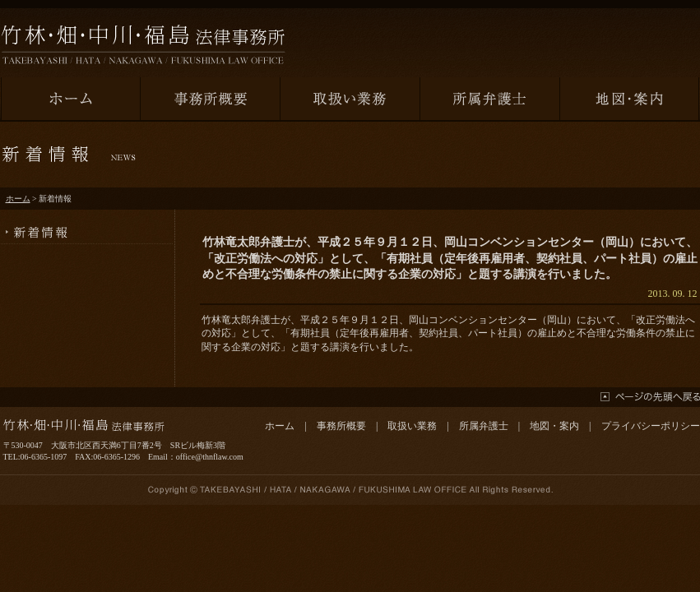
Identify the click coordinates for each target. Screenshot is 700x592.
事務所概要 (341, 426)
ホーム (18, 199)
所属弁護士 (484, 426)
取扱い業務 (412, 426)
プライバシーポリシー (651, 426)
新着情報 (87, 227)
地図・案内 (554, 426)
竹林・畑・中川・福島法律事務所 (143, 44)
